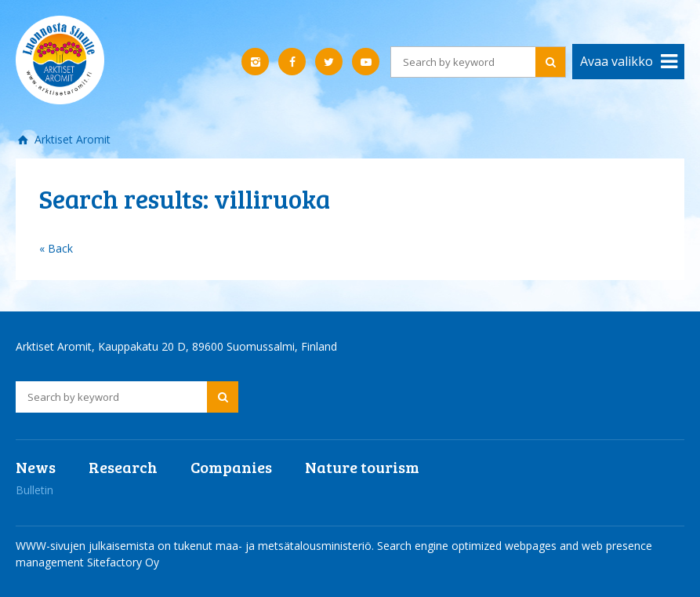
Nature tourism (362, 467)
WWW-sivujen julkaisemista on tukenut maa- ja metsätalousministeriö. (196, 546)
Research (123, 467)
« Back (56, 248)
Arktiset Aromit (71, 139)
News (36, 467)
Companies (231, 467)
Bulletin (34, 490)
